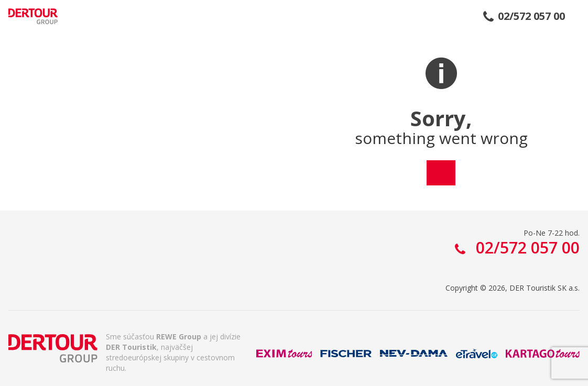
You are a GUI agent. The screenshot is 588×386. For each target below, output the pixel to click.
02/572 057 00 (531, 16)
